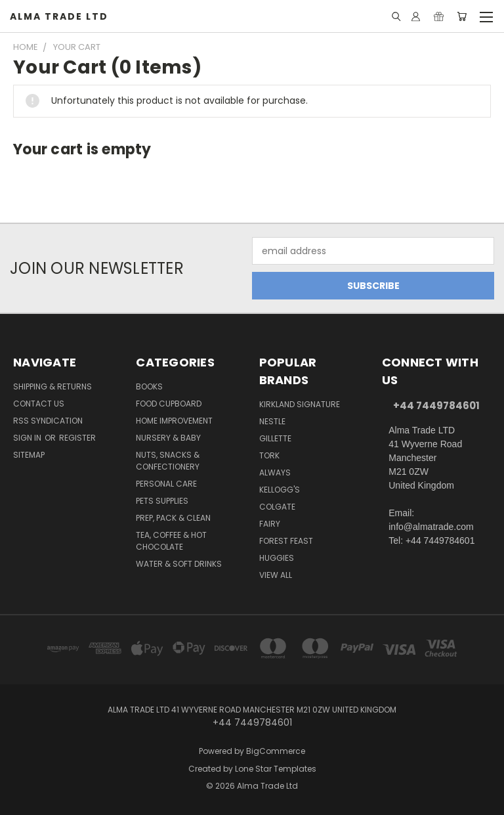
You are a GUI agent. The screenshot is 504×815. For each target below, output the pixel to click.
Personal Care (166, 484)
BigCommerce (276, 751)
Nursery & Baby (168, 438)
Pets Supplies (162, 501)
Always (275, 473)
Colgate (277, 507)
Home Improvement (174, 421)
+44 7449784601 (436, 406)
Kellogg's (280, 490)
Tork (269, 455)
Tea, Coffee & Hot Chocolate (171, 541)
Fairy (270, 524)
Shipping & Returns (52, 386)
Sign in (28, 438)
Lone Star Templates (276, 769)
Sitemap (29, 455)
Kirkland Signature (300, 404)
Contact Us (39, 404)
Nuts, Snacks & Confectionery (168, 461)
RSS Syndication (48, 421)
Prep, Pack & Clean (173, 518)
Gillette (275, 438)
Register (77, 438)
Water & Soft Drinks (179, 564)
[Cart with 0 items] (462, 16)
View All (276, 575)
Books (149, 386)
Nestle (272, 421)
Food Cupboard (169, 404)
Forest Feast (286, 541)
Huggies (277, 558)
